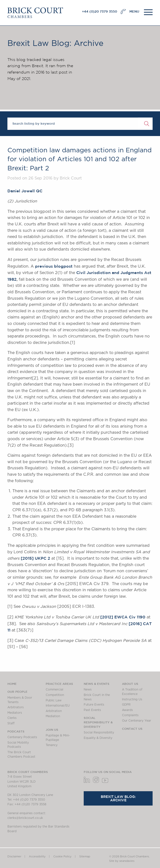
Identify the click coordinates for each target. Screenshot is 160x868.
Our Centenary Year (137, 721)
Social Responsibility (99, 732)
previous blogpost (54, 266)
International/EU (58, 706)
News (88, 690)
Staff (11, 723)
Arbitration (54, 711)
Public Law (54, 700)
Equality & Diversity (98, 738)
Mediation (53, 716)
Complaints (130, 715)
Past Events (92, 710)
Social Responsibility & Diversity (98, 722)
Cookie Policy (62, 857)
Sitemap (85, 857)
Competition (55, 695)
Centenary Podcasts (22, 737)
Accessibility (37, 857)
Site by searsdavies (122, 861)
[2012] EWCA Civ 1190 (123, 617)
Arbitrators (16, 707)
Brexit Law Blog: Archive (118, 798)
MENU (134, 11)
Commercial (54, 690)
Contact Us (132, 729)
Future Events (94, 705)
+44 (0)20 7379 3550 (100, 11)
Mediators (15, 713)
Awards (127, 710)
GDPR (126, 705)
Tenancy (52, 745)
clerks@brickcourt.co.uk (25, 818)
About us (130, 684)
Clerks (12, 718)
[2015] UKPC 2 (35, 558)
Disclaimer (14, 857)
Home (12, 684)
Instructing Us (132, 699)
